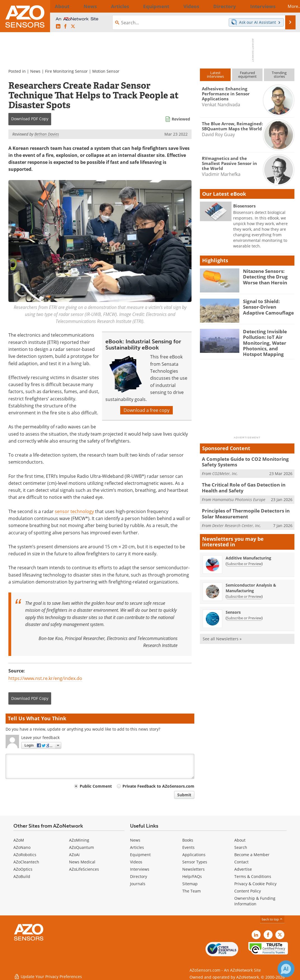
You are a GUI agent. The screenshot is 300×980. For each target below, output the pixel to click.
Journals (138, 884)
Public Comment (96, 786)
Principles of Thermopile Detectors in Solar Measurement (247, 507)
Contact (241, 862)
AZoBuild (22, 876)
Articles (137, 847)
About (240, 840)
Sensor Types (195, 862)
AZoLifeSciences (84, 869)
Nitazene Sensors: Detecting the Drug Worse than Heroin (263, 276)
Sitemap (190, 884)
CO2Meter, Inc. (225, 469)
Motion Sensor (106, 71)
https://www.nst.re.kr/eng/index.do (45, 678)
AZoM (19, 840)
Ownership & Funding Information (255, 901)
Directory (139, 876)
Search (241, 847)
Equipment (140, 855)
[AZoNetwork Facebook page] (65, 27)
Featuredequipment (247, 75)
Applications (194, 855)
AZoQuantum (82, 847)
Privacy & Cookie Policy (255, 884)
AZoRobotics (25, 855)
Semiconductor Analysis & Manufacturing (251, 581)
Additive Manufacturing (248, 551)
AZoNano (22, 847)
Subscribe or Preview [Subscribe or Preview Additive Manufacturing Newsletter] (244, 556)
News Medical (82, 862)
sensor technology (74, 511)
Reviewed (181, 119)
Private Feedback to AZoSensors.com (158, 786)
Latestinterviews (215, 75)
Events (188, 847)
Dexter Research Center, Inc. (237, 518)
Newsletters (193, 869)
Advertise (243, 869)
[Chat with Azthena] (286, 969)
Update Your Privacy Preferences (48, 973)
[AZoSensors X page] (73, 27)
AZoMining (79, 840)
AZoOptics (23, 869)
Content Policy (248, 891)
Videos (136, 862)
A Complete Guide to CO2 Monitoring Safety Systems (241, 458)
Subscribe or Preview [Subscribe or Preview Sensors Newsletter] (244, 611)
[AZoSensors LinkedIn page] (58, 27)
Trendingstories (279, 75)
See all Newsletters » (222, 631)
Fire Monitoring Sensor (66, 71)
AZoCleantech (26, 862)
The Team (192, 891)
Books (188, 840)
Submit (184, 795)
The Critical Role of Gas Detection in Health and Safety (248, 483)
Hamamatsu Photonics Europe (239, 493)
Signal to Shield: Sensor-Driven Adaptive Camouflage (268, 306)
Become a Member (252, 855)
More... (286, 6)
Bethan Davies (47, 134)
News (35, 71)
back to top (272, 919)
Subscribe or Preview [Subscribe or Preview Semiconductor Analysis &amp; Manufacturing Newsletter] (244, 589)
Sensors (233, 605)
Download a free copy (147, 410)
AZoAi (74, 855)
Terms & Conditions (253, 876)
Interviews (140, 869)
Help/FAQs (192, 876)
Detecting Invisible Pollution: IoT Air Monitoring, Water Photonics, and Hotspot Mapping (267, 341)
